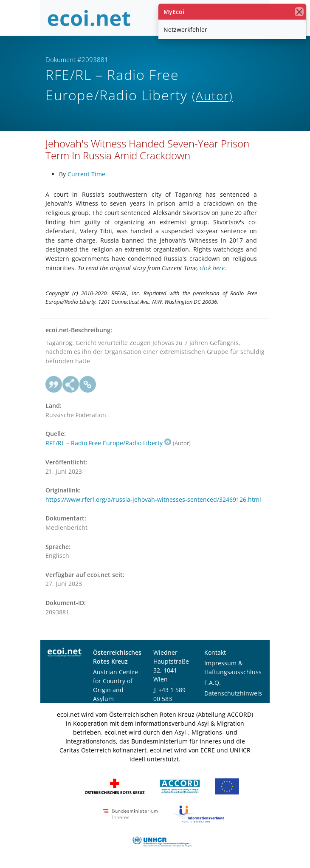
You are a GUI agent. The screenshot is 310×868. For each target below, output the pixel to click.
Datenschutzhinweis (233, 693)
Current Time (86, 174)
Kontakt (215, 652)
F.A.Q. (213, 683)
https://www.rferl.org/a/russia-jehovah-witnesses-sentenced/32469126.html (153, 499)
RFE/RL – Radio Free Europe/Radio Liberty (108, 443)
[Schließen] (299, 12)
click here (212, 268)
